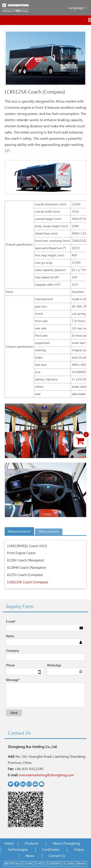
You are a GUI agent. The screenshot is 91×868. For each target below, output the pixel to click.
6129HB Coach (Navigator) (27, 568)
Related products (19, 532)
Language (77, 8)
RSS (40, 864)
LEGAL (69, 864)
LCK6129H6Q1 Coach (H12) (27, 546)
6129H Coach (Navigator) (26, 560)
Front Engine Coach (21, 553)
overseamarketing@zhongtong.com (46, 775)
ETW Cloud (13, 864)
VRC (29, 864)
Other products (49, 532)
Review (82, 864)
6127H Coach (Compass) (25, 575)
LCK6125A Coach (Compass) (28, 582)
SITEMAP (53, 864)
